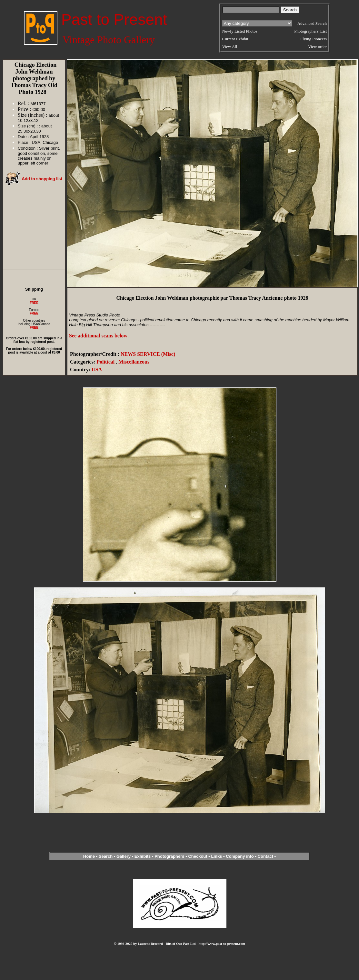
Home (89, 856)
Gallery (124, 856)
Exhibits (143, 856)
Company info (240, 856)
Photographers (169, 856)
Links (216, 856)
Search (106, 856)
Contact (265, 856)
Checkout (198, 856)
